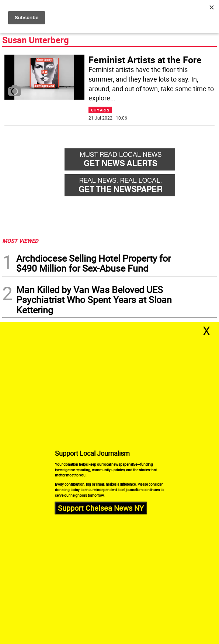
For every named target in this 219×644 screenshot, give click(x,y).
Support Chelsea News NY (101, 508)
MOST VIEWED (20, 241)
